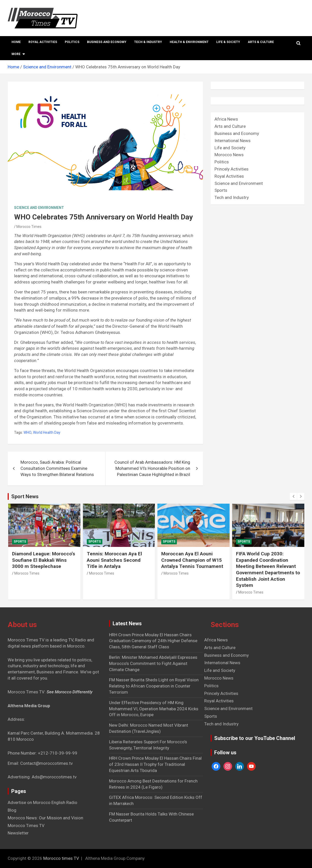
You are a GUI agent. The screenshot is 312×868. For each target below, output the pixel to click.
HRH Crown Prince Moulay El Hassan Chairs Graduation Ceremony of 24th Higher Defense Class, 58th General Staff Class (153, 641)
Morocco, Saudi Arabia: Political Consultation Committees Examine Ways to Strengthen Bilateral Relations (57, 468)
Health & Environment (189, 42)
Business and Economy (107, 42)
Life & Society (228, 42)
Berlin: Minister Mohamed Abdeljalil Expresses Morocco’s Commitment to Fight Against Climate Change (153, 663)
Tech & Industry (148, 42)
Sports (221, 190)
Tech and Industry (232, 197)
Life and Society (230, 148)
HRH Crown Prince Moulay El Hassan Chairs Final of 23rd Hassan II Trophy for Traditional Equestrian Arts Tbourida (155, 764)
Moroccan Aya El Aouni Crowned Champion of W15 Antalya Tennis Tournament (192, 560)
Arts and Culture (230, 126)
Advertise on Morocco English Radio (42, 802)
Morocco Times (29, 227)
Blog (12, 810)
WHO (28, 432)
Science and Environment (39, 208)
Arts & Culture (261, 42)
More (16, 54)
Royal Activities (43, 42)
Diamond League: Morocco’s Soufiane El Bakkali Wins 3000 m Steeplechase (44, 560)
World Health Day (47, 432)
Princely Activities (232, 169)
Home (16, 42)
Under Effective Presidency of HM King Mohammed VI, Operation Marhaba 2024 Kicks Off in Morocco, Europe (154, 709)
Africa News (226, 119)
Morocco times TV (61, 858)
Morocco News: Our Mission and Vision (45, 818)
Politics (72, 42)
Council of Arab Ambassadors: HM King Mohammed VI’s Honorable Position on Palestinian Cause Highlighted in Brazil (152, 468)
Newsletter (18, 833)
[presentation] (293, 496)
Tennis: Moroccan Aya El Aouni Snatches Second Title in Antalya (114, 560)
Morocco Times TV (26, 825)
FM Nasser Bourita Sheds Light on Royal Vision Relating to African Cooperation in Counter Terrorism (154, 686)
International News (233, 141)
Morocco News (229, 155)
